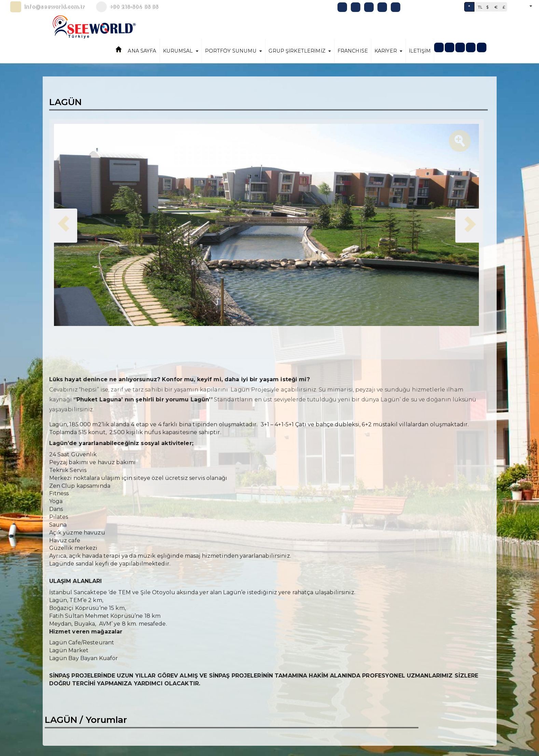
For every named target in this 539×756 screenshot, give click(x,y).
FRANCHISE (353, 51)
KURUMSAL (181, 51)
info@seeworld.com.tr (54, 7)
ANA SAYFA (142, 51)
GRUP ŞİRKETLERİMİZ (300, 51)
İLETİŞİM (420, 51)
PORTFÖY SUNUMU (234, 51)
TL (480, 7)
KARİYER (388, 51)
